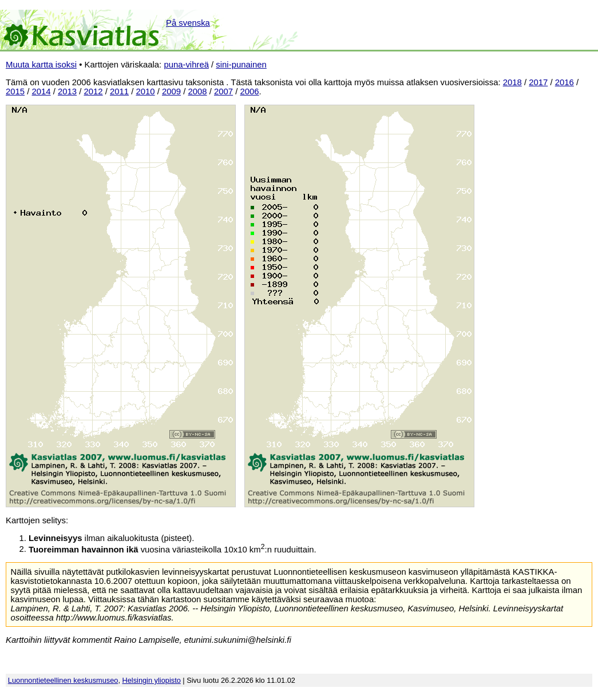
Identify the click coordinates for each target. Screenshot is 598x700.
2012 (94, 92)
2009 (171, 92)
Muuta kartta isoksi (41, 65)
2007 (223, 92)
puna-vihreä (186, 65)
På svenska (188, 23)
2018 (512, 82)
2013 (67, 92)
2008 (198, 92)
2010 (146, 92)
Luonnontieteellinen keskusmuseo (63, 680)
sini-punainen (241, 65)
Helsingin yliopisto (152, 680)
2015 (15, 92)
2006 (250, 92)
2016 (565, 82)
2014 (41, 92)
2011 (119, 92)
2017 (538, 82)
